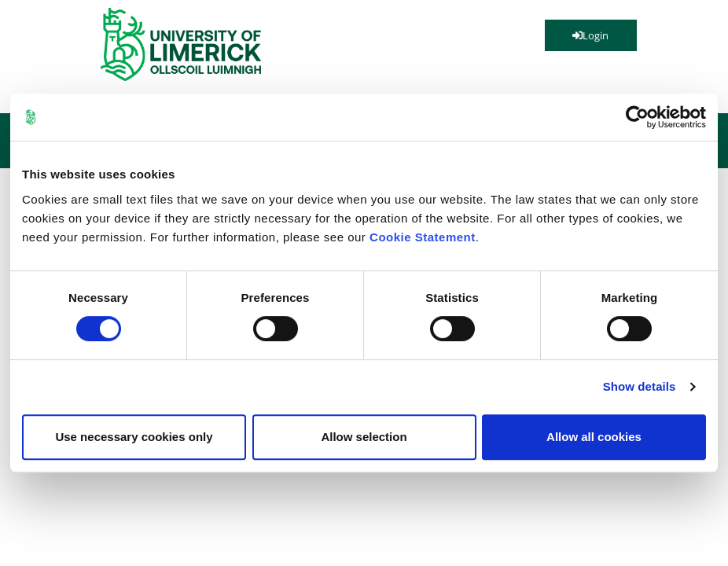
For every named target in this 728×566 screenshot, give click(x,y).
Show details (640, 386)
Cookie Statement (423, 237)
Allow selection (364, 437)
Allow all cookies (594, 437)
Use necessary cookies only (134, 437)
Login (590, 35)
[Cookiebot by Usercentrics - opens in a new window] (637, 117)
